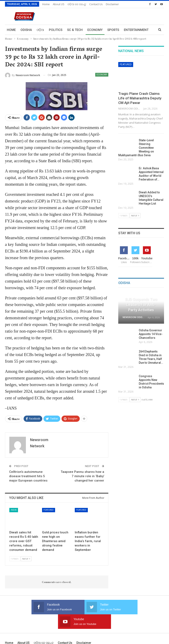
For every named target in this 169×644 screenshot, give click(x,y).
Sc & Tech (75, 30)
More (110, 4)
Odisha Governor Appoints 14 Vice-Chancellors (151, 334)
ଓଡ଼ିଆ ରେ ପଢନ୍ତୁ (77, 4)
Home (46, 4)
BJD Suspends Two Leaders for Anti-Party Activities (141, 304)
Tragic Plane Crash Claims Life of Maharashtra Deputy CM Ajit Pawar (140, 98)
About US (59, 4)
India (14, 510)
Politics (56, 30)
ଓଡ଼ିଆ (40, 30)
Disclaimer (84, 628)
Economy (95, 30)
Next (26, 559)
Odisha (26, 30)
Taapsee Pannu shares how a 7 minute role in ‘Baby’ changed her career (82, 476)
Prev (15, 559)
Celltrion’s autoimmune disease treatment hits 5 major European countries (28, 476)
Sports (113, 30)
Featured (49, 510)
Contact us (96, 4)
